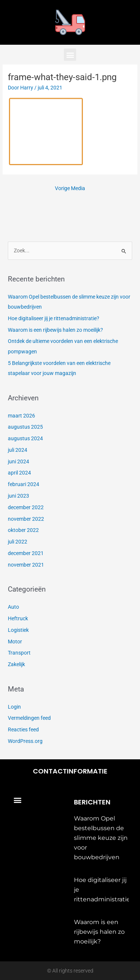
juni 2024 (18, 461)
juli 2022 (18, 542)
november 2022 (26, 519)
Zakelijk (16, 664)
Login (14, 707)
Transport (19, 653)
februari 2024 (24, 484)
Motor (15, 642)
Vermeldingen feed (29, 718)
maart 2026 (21, 416)
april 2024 (19, 473)
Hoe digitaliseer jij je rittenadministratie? (54, 318)
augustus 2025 (25, 427)
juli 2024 (18, 450)
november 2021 (26, 565)
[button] (70, 55)
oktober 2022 (23, 530)
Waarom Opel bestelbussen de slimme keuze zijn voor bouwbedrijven (101, 838)
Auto (13, 607)
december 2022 (26, 507)
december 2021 (26, 553)
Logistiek (18, 630)
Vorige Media (70, 188)
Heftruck (18, 618)
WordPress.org (25, 741)
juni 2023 (18, 496)
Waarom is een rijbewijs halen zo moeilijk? (55, 330)
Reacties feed (23, 730)
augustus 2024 (25, 438)
